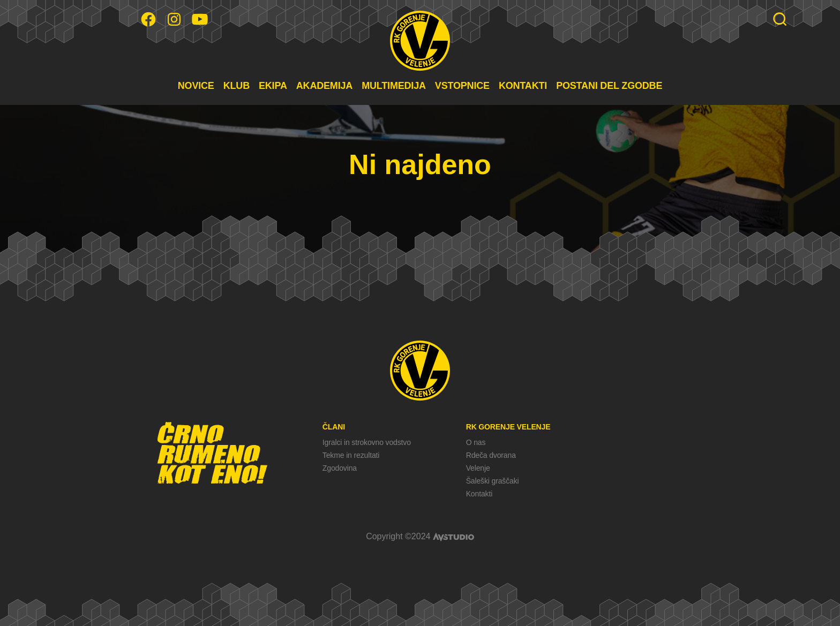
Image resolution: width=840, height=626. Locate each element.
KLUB (237, 86)
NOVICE (196, 86)
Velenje (478, 468)
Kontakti (479, 494)
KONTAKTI (523, 86)
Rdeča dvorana (491, 455)
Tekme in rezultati (351, 455)
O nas (476, 442)
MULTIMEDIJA (394, 86)
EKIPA (273, 86)
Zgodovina (340, 468)
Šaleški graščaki (493, 481)
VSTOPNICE (462, 86)
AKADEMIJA (324, 86)
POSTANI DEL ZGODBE (609, 86)
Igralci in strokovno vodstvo (367, 442)
